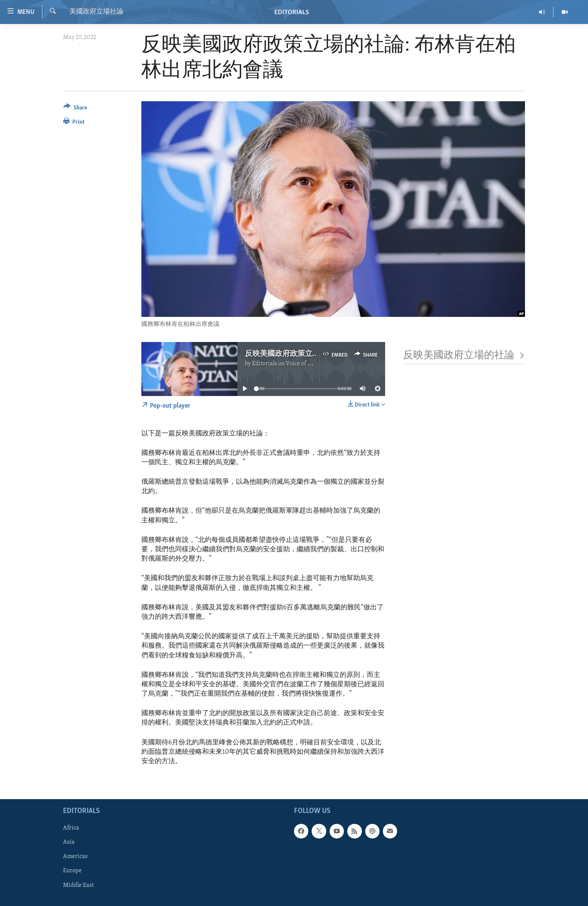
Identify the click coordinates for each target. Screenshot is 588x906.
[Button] (75, 109)
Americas (75, 857)
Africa (71, 828)
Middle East (78, 885)
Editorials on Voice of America (291, 364)
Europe (72, 871)
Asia (69, 843)
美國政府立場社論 (96, 12)
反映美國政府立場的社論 (464, 356)
